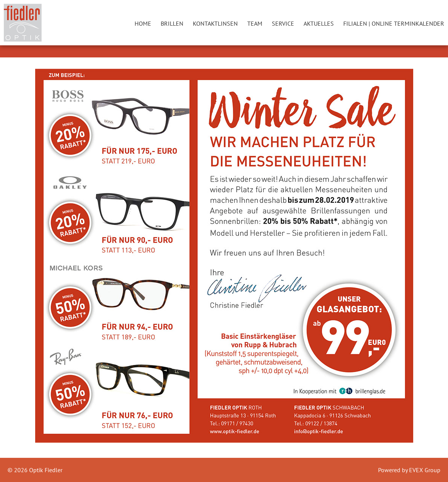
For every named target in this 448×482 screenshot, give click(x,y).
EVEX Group (424, 470)
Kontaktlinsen (215, 23)
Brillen (172, 23)
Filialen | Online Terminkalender (394, 23)
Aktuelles (319, 23)
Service (283, 23)
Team (255, 23)
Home (143, 23)
